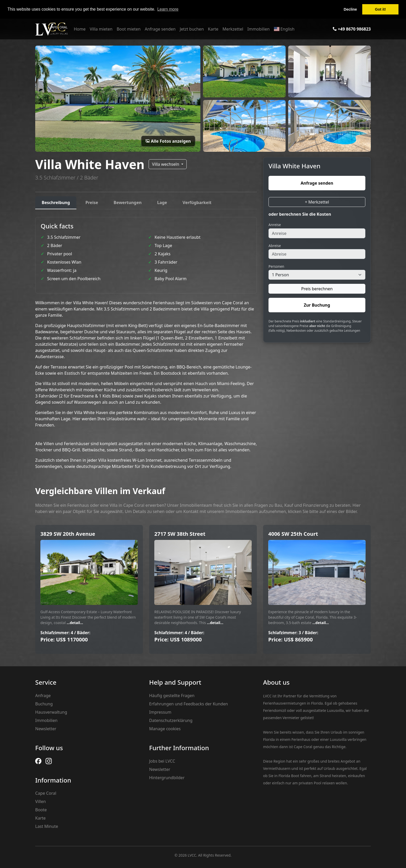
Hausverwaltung (51, 712)
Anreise (275, 225)
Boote (41, 810)
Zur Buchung (317, 305)
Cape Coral (46, 793)
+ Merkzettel (317, 202)
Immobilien (258, 29)
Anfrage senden (160, 29)
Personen (276, 266)
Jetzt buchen (192, 29)
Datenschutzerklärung (171, 720)
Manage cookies (165, 729)
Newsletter (46, 729)
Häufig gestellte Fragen (172, 696)
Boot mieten (129, 29)
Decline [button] (350, 9)
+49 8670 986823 (352, 29)
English (284, 29)
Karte (213, 29)
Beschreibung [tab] (56, 202)
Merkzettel (233, 29)
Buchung (44, 704)
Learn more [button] (168, 9)
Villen (41, 801)
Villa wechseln (166, 164)
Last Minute (47, 826)
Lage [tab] (162, 202)
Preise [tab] (92, 202)
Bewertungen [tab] (128, 202)
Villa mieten (101, 29)
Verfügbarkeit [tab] (197, 202)
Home (80, 29)
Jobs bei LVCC (162, 761)
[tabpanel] (146, 343)
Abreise (275, 246)
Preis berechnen (317, 289)
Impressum (160, 712)
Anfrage (43, 696)
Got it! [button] (380, 9)
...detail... (74, 623)
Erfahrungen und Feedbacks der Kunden (189, 704)
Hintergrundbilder (167, 778)
